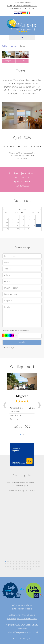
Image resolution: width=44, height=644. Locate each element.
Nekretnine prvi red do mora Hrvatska (22, 619)
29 (18, 229)
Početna (5, 46)
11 (34, 219)
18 (34, 222)
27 (7, 229)
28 (12, 229)
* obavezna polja (8, 348)
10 (29, 219)
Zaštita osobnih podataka (22, 605)
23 (23, 226)
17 (29, 222)
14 (12, 222)
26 (39, 226)
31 (29, 229)
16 (23, 222)
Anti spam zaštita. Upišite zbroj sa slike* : (16, 330)
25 (34, 226)
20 (7, 226)
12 (39, 219)
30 (23, 229)
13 (7, 222)
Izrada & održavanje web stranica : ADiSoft (22, 632)
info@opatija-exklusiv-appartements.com (22, 6)
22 (18, 226)
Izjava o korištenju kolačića (22, 609)
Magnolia (22, 396)
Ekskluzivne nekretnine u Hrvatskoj (22, 615)
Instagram (27, 638)
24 (29, 226)
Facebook (17, 638)
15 (18, 222)
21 (12, 226)
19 (39, 222)
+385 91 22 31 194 (27, 8)
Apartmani (14, 46)
